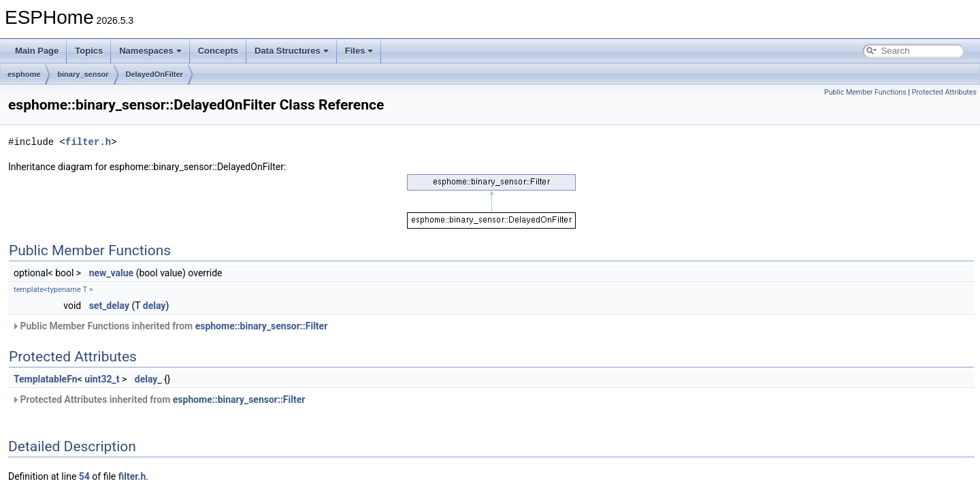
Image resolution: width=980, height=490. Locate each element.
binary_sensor (83, 74)
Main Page (37, 51)
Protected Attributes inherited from (158, 399)
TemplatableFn (46, 379)
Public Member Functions (865, 92)
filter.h (88, 142)
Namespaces (150, 51)
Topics (89, 51)
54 (84, 476)
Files (359, 51)
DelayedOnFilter (154, 74)
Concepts (218, 51)
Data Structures (292, 51)
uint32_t (102, 379)
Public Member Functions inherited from (169, 326)
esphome (24, 74)
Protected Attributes (944, 92)
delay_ (148, 379)
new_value (112, 273)
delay (154, 306)
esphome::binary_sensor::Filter (262, 326)
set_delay (109, 306)
